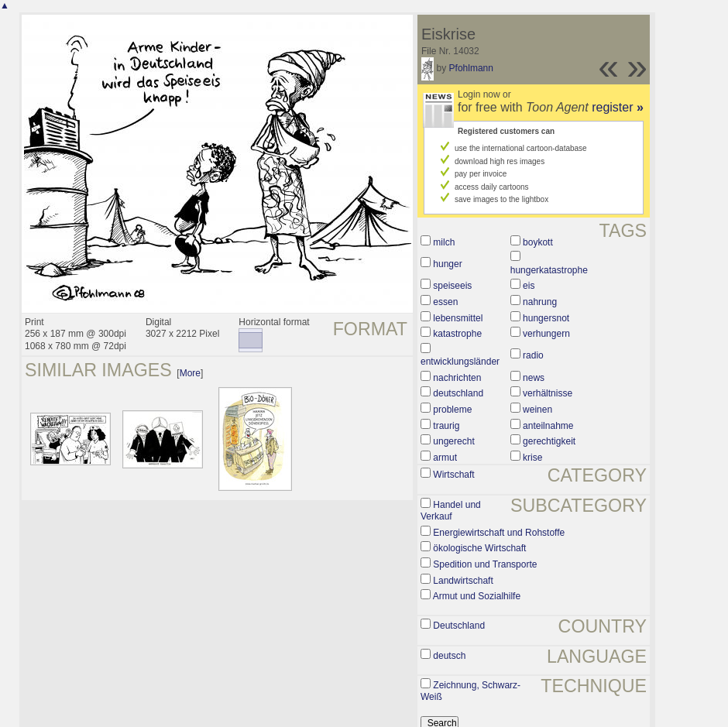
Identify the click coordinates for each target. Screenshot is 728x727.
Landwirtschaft (463, 581)
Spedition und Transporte (485, 564)
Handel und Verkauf (451, 511)
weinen (537, 410)
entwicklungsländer (460, 362)
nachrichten (457, 378)
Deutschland (459, 626)
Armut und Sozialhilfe (477, 596)
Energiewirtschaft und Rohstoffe (499, 533)
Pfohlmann (471, 68)
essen (445, 302)
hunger (447, 264)
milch (444, 242)
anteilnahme (548, 426)
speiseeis (452, 286)
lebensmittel (458, 318)
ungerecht (453, 441)
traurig (446, 426)
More (190, 373)
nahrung (540, 302)
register (618, 107)
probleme (452, 410)
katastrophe (457, 334)
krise (532, 458)
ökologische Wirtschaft (479, 548)
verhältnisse (548, 393)
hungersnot (546, 318)
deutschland (458, 393)
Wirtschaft (453, 475)
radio (533, 355)
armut (445, 458)
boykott (538, 242)
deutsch (449, 656)
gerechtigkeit (549, 441)
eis (529, 286)
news (534, 378)
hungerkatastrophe (549, 270)
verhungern (546, 334)
